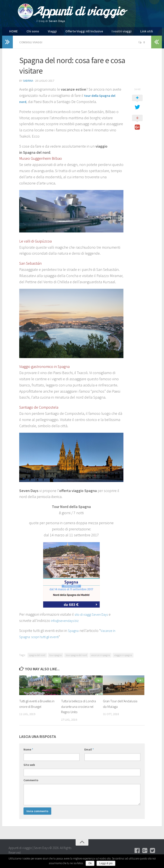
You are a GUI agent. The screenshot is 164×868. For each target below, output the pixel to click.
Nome (28, 751)
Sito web (29, 766)
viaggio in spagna (123, 657)
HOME (12, 32)
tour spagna (56, 657)
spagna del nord (37, 657)
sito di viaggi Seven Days (94, 616)
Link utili (124, 32)
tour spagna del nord (76, 657)
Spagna (74, 632)
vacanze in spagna (100, 657)
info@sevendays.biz (67, 622)
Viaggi (44, 32)
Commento (31, 782)
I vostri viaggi (104, 32)
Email (89, 751)
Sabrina (29, 83)
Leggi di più (106, 863)
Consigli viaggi (31, 44)
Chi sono (28, 32)
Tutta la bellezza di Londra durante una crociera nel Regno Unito (79, 708)
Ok (90, 863)
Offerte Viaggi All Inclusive (72, 32)
